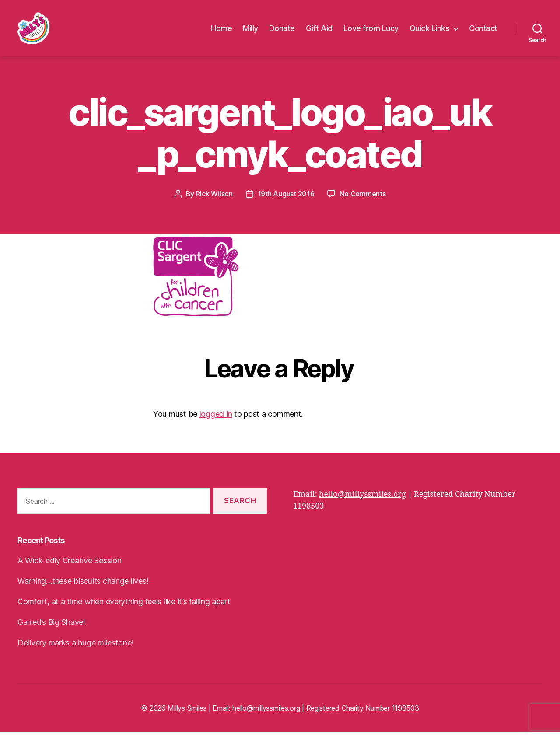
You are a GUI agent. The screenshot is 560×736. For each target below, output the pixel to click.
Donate (282, 30)
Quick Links (430, 30)
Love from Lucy (371, 30)
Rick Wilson (214, 198)
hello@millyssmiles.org (362, 498)
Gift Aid (319, 30)
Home (221, 30)
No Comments (362, 198)
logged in (216, 418)
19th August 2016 (286, 198)
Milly (250, 30)
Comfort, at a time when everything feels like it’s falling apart (124, 605)
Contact (483, 30)
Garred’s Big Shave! (51, 626)
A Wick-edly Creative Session (69, 564)
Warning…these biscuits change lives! (83, 585)
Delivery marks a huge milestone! (75, 647)
